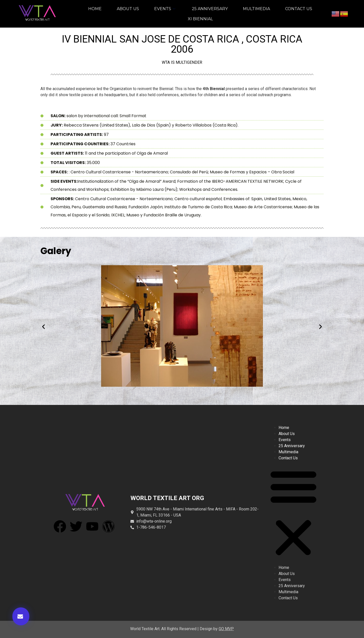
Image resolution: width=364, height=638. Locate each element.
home (95, 9)
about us (128, 9)
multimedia (256, 9)
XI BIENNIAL (200, 19)
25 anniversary (210, 9)
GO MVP (226, 629)
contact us (299, 9)
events (165, 9)
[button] (21, 616)
